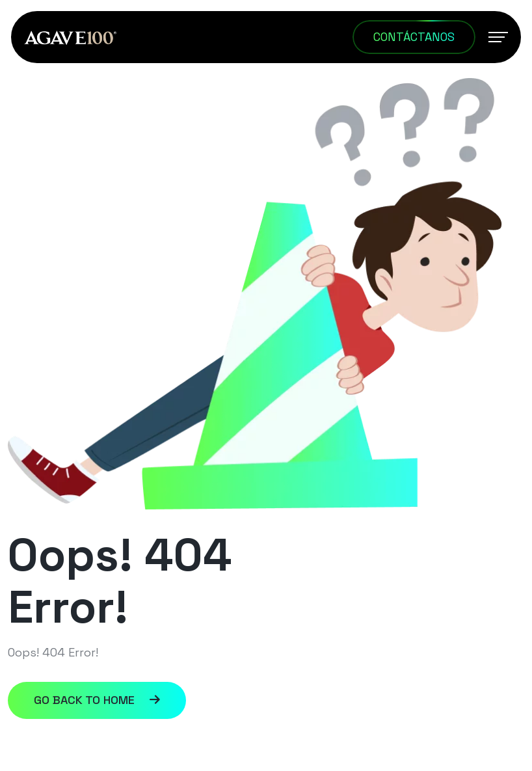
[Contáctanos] (414, 37)
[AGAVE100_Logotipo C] (70, 37)
